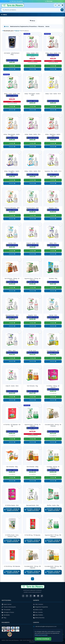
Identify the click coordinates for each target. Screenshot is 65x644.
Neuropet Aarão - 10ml (32, 505)
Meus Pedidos (38, 615)
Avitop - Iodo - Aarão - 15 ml (53, 94)
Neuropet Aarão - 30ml (12, 315)
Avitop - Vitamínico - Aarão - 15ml (53, 135)
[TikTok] (42, 596)
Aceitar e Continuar (43, 639)
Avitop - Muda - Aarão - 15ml (32, 134)
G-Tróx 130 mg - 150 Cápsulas (12, 566)
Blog (4, 618)
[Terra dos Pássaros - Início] (27, 5)
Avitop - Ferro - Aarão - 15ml (53, 53)
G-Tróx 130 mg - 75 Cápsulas (32, 535)
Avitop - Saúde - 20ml (32, 53)
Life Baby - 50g (53, 279)
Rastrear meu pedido (16, 1)
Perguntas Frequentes (40, 607)
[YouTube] (34, 596)
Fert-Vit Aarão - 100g (12, 467)
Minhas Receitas (39, 618)
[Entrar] (59, 5)
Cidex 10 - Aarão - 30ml (12, 386)
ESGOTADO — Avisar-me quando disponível (12, 510)
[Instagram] (27, 596)
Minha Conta (38, 610)
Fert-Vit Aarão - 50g (32, 386)
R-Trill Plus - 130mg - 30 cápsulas (53, 387)
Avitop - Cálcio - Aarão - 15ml (32, 171)
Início (6, 26)
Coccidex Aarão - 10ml (53, 351)
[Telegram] (38, 596)
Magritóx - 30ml (32, 315)
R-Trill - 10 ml (32, 351)
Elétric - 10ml (53, 243)
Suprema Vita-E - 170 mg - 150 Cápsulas (53, 536)
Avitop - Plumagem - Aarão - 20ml (32, 94)
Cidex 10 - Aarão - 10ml (32, 243)
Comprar (12, 66)
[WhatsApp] (23, 596)
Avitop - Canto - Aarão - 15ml (12, 94)
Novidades (6, 615)
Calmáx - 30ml (53, 315)
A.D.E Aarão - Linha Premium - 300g (12, 54)
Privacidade (6, 610)
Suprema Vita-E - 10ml (32, 208)
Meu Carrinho (38, 612)
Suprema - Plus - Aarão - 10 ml (53, 171)
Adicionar (12, 69)
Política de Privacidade (41, 635)
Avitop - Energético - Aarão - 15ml (12, 172)
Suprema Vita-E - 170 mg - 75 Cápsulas (32, 425)
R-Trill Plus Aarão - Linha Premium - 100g (12, 536)
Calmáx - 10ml (12, 243)
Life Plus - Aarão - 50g (53, 505)
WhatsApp (49, 1)
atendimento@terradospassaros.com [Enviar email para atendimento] (45, 626)
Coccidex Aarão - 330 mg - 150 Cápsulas (53, 567)
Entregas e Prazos (8, 612)
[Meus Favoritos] (55, 5)
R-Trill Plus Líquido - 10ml (12, 505)
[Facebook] (31, 596)
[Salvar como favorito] (19, 35)
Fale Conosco (38, 604)
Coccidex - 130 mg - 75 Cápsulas (53, 467)
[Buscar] (62, 10)
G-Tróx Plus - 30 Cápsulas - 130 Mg (12, 425)
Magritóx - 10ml (53, 208)
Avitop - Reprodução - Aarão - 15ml (12, 135)
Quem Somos (7, 604)
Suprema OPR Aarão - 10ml (12, 208)
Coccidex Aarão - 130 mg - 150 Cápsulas (32, 567)
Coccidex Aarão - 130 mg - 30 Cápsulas (53, 425)
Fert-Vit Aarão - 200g (32, 467)
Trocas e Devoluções (9, 607)
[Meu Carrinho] (62, 5)
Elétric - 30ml (12, 351)
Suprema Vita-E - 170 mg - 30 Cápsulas (32, 279)
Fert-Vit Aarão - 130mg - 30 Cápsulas (12, 279)
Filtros (32, 21)
